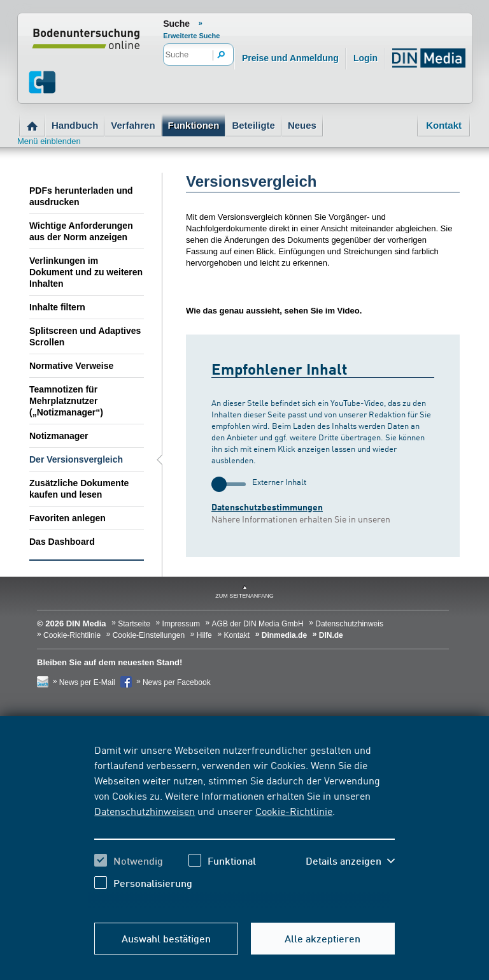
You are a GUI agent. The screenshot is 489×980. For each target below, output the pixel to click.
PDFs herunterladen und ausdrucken (81, 196)
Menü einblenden (49, 141)
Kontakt (444, 125)
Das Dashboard (62, 542)
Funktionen (194, 125)
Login (365, 58)
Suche (176, 24)
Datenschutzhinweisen (145, 811)
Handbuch (75, 125)
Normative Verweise (71, 366)
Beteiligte (253, 125)
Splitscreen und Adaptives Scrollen (85, 336)
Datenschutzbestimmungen (267, 507)
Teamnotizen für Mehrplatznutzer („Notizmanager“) (66, 401)
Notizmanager (59, 436)
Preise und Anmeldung (290, 58)
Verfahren (133, 125)
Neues (302, 125)
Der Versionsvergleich (76, 459)
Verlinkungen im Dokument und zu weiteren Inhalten (86, 272)
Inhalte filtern (57, 307)
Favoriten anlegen (67, 518)
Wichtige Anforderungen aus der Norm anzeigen (81, 231)
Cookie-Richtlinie (294, 811)
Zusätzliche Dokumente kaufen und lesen (79, 489)
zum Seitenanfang (244, 596)
